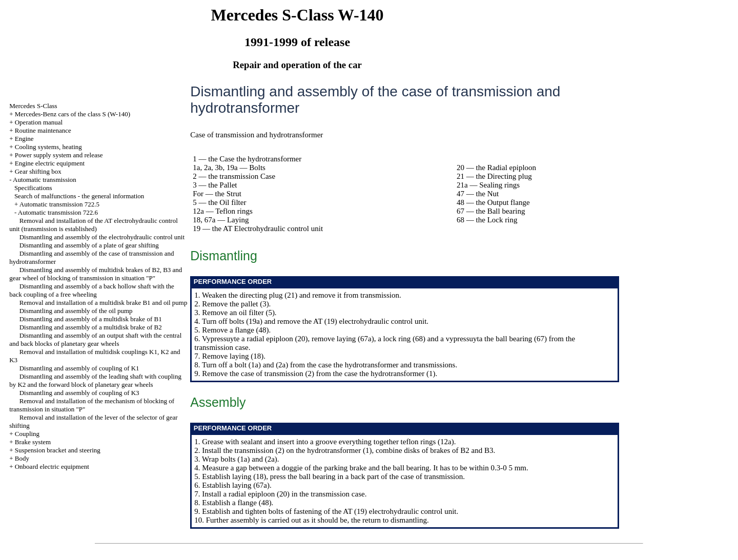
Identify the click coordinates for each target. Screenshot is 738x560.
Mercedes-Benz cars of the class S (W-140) (73, 114)
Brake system (33, 442)
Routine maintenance (43, 130)
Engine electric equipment (50, 163)
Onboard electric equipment (52, 466)
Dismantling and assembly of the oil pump (76, 311)
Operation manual (39, 122)
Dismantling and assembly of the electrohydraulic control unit (102, 237)
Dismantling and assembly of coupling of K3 (79, 393)
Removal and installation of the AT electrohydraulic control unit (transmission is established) (94, 225)
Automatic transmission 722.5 (59, 204)
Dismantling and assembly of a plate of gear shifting (89, 245)
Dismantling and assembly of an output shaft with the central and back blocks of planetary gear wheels (95, 339)
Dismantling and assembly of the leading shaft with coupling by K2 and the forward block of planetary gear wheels (95, 380)
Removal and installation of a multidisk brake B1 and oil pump (104, 303)
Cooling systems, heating (48, 147)
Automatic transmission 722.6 (58, 212)
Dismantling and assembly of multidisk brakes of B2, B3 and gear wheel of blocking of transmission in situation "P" (96, 274)
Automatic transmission (45, 180)
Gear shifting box (38, 171)
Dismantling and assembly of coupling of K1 (79, 368)
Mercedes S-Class (33, 106)
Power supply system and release (59, 155)
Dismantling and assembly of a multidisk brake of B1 (91, 319)
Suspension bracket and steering (58, 450)
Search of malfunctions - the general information (79, 196)
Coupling (27, 434)
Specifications (33, 188)
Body (22, 458)
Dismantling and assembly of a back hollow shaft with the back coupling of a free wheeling (92, 290)
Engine (24, 139)
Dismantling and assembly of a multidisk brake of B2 (91, 327)
